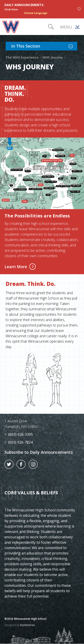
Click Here (11, 9)
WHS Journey (54, 57)
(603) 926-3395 (21, 434)
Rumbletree (28, 625)
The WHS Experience (24, 57)
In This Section (44, 46)
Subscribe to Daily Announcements (39, 452)
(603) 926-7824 (20, 442)
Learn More (20, 267)
